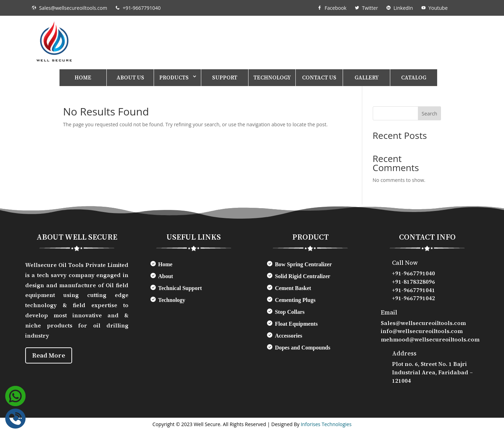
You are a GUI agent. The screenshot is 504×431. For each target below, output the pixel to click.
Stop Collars (290, 312)
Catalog (414, 77)
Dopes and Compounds (302, 348)
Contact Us (319, 77)
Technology (272, 77)
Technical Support (180, 288)
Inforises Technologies (326, 424)
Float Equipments (296, 324)
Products (174, 77)
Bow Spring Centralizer (303, 264)
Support (225, 77)
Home (83, 77)
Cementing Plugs (295, 300)
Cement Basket (293, 288)
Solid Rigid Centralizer (302, 276)
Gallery (367, 77)
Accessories (288, 336)
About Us (130, 77)
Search (429, 114)
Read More (51, 356)
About (166, 276)
